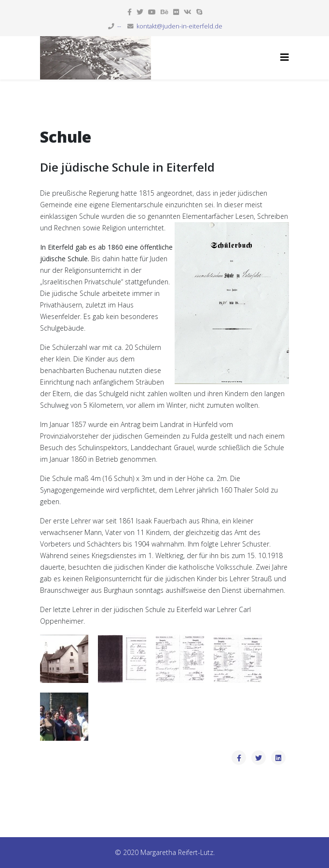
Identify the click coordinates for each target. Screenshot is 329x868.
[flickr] (176, 12)
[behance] (164, 12)
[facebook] (130, 12)
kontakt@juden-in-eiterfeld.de (179, 26)
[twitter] (140, 12)
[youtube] (152, 12)
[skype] (199, 12)
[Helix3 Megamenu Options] (285, 57)
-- (119, 26)
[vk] (188, 12)
